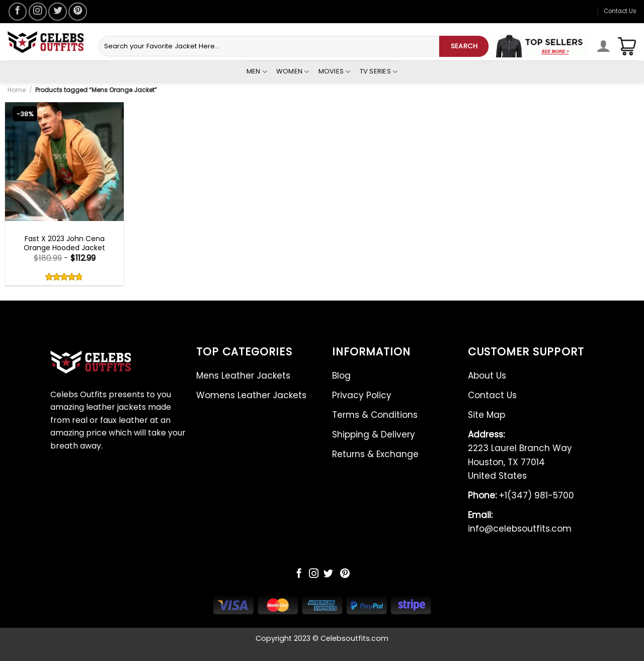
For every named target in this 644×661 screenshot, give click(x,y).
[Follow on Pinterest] (77, 12)
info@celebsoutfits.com (520, 522)
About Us (487, 376)
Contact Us (620, 11)
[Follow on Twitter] (57, 12)
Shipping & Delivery (374, 434)
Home (17, 90)
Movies (335, 71)
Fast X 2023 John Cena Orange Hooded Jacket (64, 243)
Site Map (487, 415)
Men (257, 71)
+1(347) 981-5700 (521, 495)
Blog (341, 376)
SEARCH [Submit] (464, 46)
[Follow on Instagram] (38, 12)
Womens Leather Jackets (251, 395)
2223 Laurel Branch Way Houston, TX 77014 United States (520, 455)
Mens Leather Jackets (243, 376)
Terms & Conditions (375, 415)
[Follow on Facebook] (18, 12)
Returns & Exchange (375, 454)
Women (293, 71)
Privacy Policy (362, 395)
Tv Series (379, 71)
